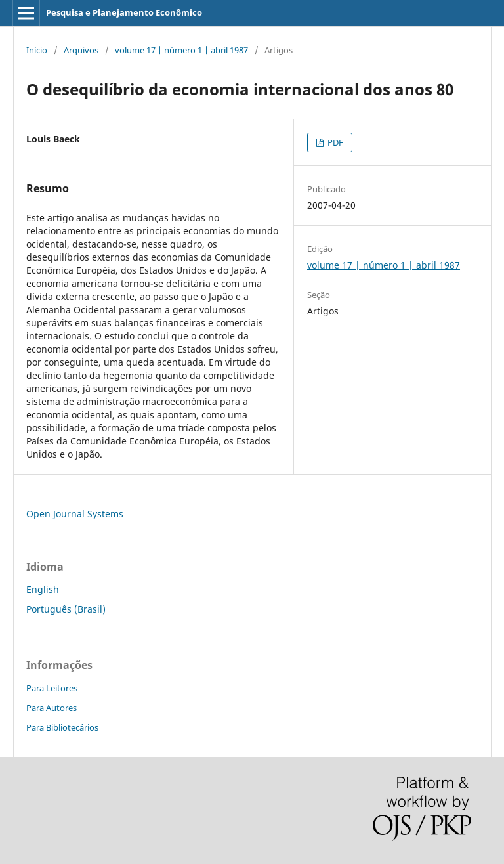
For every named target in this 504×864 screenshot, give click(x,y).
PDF (334, 142)
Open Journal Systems (75, 514)
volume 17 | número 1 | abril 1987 (181, 50)
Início (37, 50)
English (43, 589)
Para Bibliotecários (62, 727)
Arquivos (81, 50)
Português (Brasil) (66, 609)
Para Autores (52, 708)
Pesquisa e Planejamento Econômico (124, 12)
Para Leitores (52, 688)
